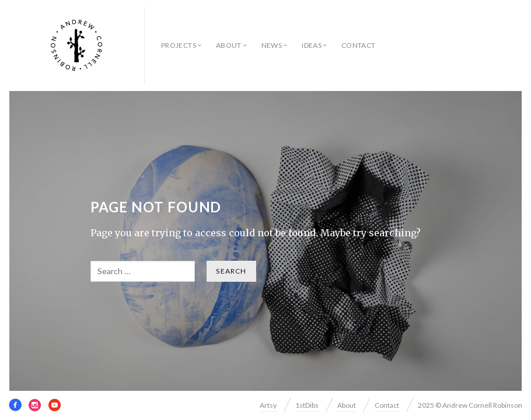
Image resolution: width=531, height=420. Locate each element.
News (272, 45)
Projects (179, 45)
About (229, 45)
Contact (359, 45)
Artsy (268, 405)
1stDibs (307, 405)
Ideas (312, 45)
